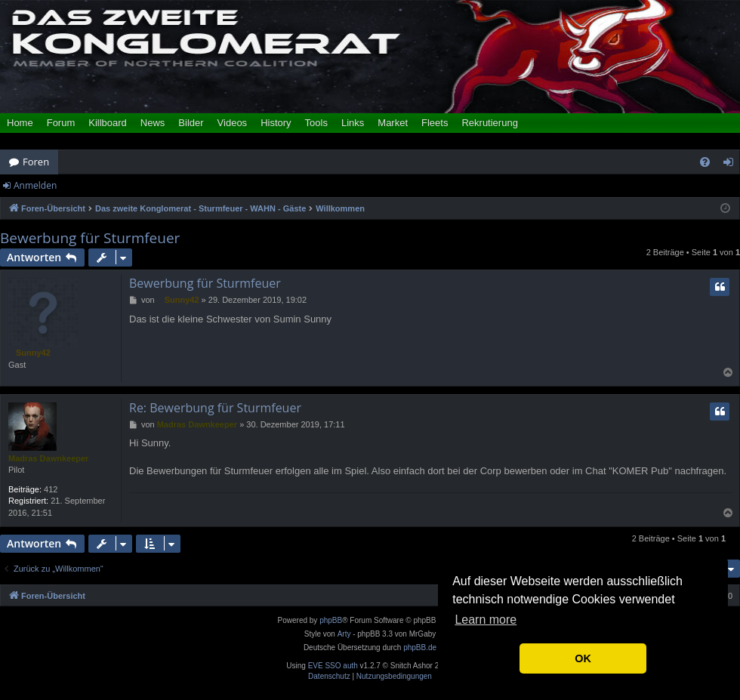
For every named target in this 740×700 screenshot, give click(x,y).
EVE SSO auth (333, 666)
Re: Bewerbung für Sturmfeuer (215, 408)
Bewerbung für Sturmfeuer (90, 238)
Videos (233, 123)
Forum (61, 123)
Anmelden (35, 185)
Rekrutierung (489, 123)
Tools (316, 123)
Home (20, 123)
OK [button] (583, 658)
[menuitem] (705, 162)
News (153, 123)
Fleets (435, 123)
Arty (344, 634)
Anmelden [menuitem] (732, 165)
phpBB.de (420, 648)
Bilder (191, 123)
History (276, 123)
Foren (36, 162)
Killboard (108, 123)
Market (393, 123)
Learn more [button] (486, 620)
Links (353, 123)
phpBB (331, 620)
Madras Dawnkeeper (48, 458)
